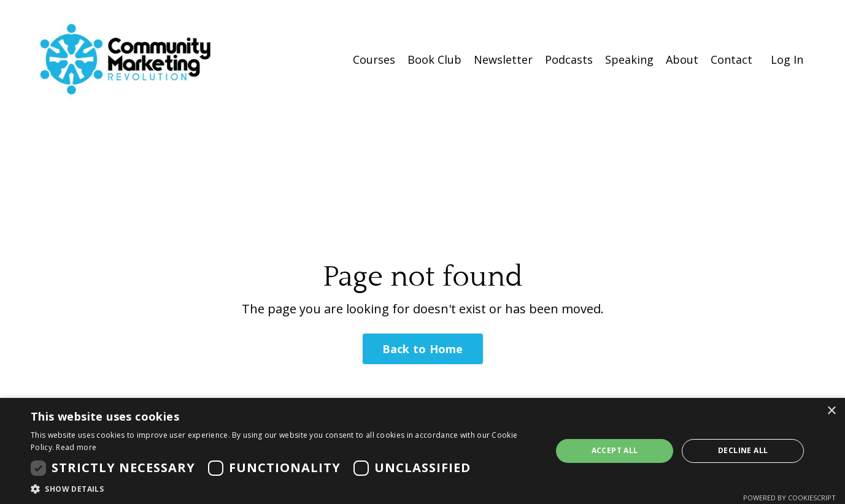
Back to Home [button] (423, 349)
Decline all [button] (743, 450)
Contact (731, 59)
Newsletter (503, 59)
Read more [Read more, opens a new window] (76, 447)
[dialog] (422, 451)
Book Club (434, 59)
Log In (787, 59)
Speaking (629, 59)
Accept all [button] (615, 450)
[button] (284, 489)
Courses (374, 59)
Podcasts (569, 59)
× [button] (831, 411)
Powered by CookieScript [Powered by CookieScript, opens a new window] (789, 498)
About (682, 59)
